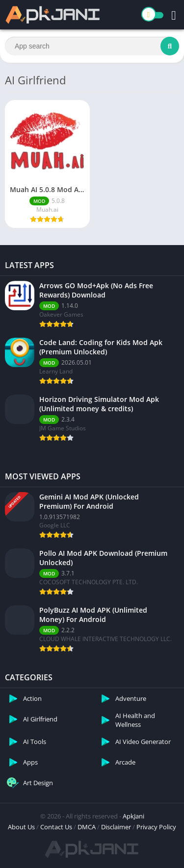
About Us (21, 827)
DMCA (87, 827)
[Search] (92, 46)
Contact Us (56, 827)
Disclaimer (116, 827)
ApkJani (133, 816)
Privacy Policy (156, 827)
